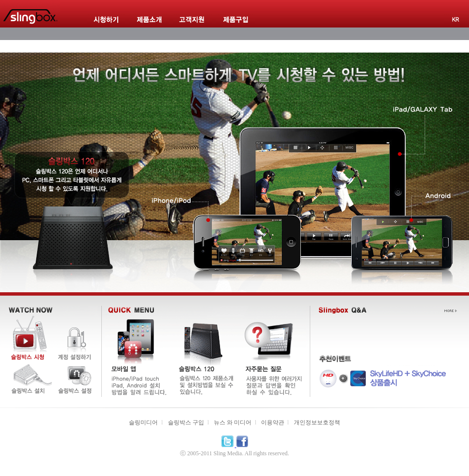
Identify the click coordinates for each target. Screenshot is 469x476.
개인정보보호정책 (317, 422)
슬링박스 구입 (186, 422)
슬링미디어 (143, 422)
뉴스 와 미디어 (233, 422)
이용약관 (273, 422)
